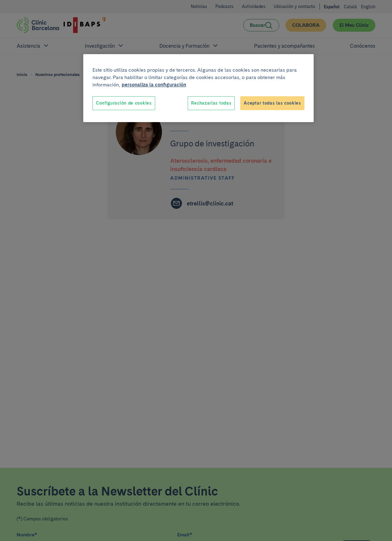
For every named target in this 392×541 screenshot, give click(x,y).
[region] (198, 88)
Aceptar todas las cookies (272, 103)
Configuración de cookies (124, 103)
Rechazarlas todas (211, 103)
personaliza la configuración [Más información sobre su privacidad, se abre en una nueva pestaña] (154, 85)
